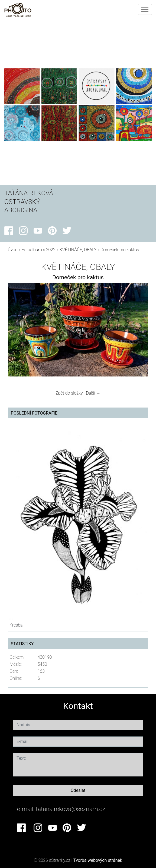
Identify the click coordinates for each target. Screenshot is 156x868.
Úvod (13, 250)
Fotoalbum (32, 250)
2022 (51, 250)
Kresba (16, 625)
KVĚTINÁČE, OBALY (78, 250)
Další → (93, 393)
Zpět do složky (69, 393)
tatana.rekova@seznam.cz (71, 809)
